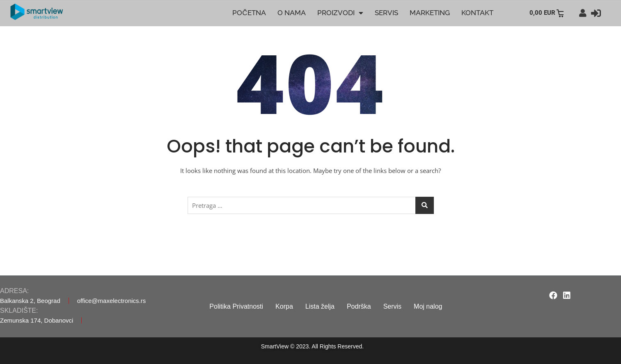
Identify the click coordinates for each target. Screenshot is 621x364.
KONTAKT (477, 13)
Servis (392, 306)
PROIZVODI (340, 13)
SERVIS (386, 13)
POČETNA (249, 13)
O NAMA (292, 13)
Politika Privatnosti (236, 306)
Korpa (284, 306)
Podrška (359, 306)
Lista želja (320, 306)
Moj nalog (428, 306)
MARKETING (430, 13)
